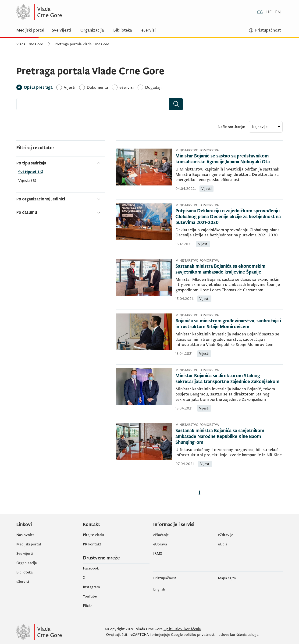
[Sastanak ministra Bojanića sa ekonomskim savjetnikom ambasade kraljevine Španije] (229, 269)
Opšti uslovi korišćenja (182, 629)
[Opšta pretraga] (38, 87)
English (159, 589)
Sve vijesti (61, 30)
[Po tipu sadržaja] (61, 163)
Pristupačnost (165, 578)
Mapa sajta (227, 578)
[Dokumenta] (97, 87)
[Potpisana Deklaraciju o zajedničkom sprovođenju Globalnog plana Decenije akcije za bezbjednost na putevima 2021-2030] (229, 217)
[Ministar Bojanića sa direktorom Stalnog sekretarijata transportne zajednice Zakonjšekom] (229, 379)
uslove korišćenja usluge (238, 635)
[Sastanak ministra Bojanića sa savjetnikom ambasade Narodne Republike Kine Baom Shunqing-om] (229, 437)
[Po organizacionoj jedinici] (61, 199)
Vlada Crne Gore (30, 44)
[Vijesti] (70, 87)
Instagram (91, 587)
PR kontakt (92, 544)
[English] (278, 12)
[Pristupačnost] (265, 30)
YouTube (90, 596)
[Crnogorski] (260, 12)
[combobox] (93, 104)
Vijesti (27, 181)
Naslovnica (25, 535)
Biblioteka (123, 30)
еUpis (222, 544)
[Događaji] (153, 87)
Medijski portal (30, 30)
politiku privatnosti (200, 635)
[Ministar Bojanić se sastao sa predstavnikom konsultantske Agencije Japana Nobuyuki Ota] (229, 159)
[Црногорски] (269, 12)
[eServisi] (127, 87)
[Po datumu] (61, 211)
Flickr (87, 606)
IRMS (158, 554)
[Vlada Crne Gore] (62, 12)
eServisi (149, 30)
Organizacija (92, 30)
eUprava (160, 544)
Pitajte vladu (93, 535)
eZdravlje (226, 535)
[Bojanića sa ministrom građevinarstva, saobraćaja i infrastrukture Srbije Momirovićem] (229, 324)
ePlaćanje (161, 535)
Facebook (91, 568)
